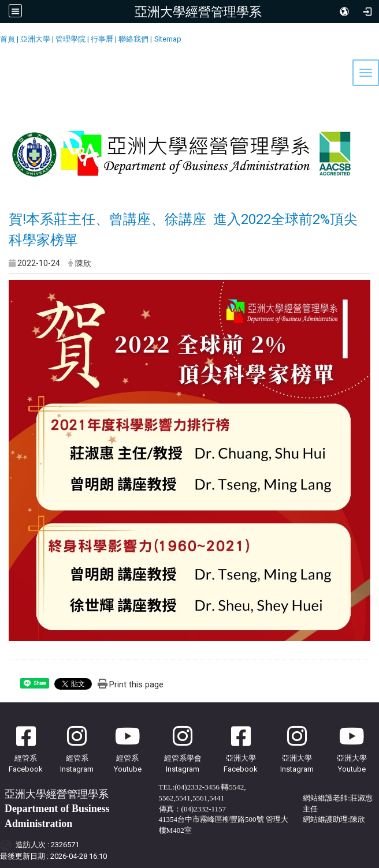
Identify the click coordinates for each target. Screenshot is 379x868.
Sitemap (168, 39)
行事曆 (102, 39)
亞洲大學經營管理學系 (198, 12)
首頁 (8, 39)
